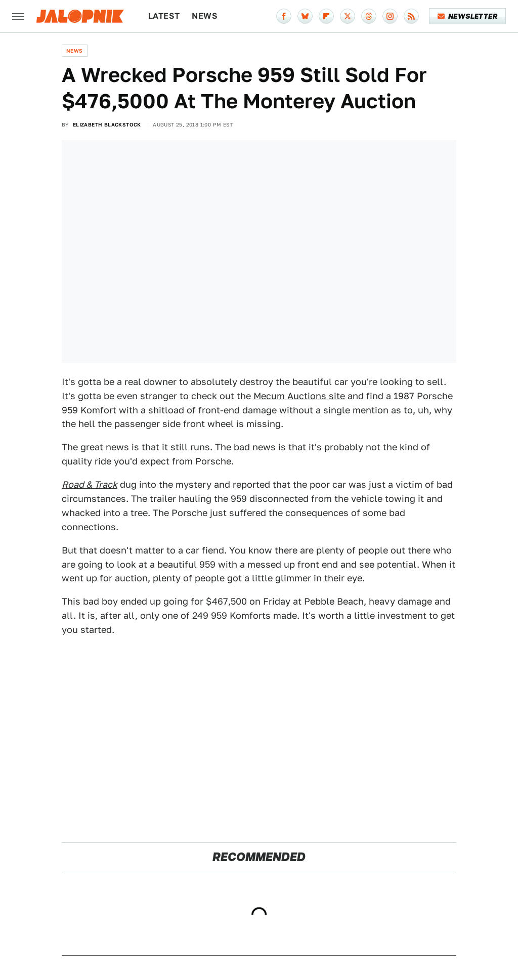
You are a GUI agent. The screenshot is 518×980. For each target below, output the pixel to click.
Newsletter (468, 16)
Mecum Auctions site (299, 396)
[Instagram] (390, 16)
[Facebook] (284, 16)
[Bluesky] (305, 16)
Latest (164, 16)
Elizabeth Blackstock (107, 124)
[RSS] (411, 16)
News (205, 16)
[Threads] (369, 16)
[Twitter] (348, 16)
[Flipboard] (326, 16)
